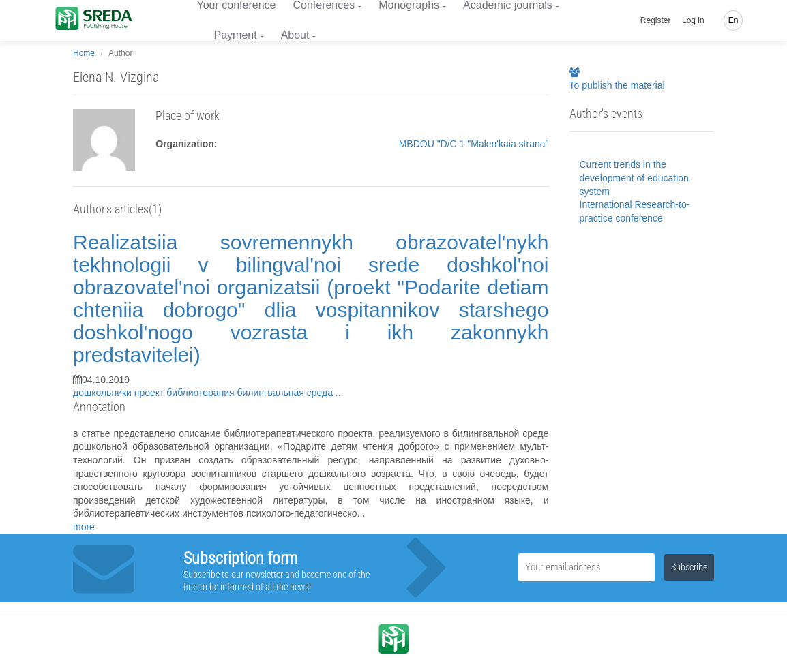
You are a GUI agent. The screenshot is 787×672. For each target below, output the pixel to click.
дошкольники (104, 393)
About (295, 35)
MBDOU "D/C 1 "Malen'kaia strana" (474, 144)
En (733, 20)
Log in (693, 20)
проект (151, 393)
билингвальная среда (286, 393)
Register (656, 20)
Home (84, 53)
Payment (236, 35)
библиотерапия (202, 393)
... (340, 393)
